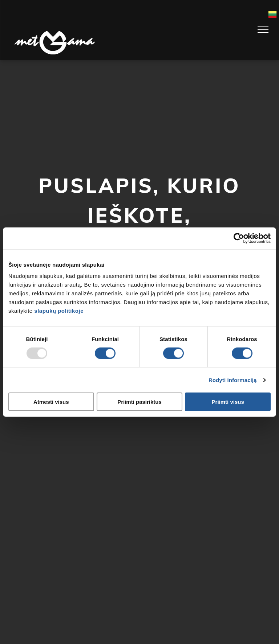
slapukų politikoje (59, 311)
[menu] (263, 30)
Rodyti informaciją (233, 380)
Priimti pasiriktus (139, 402)
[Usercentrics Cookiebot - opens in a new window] (239, 238)
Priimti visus (228, 402)
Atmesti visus (51, 402)
